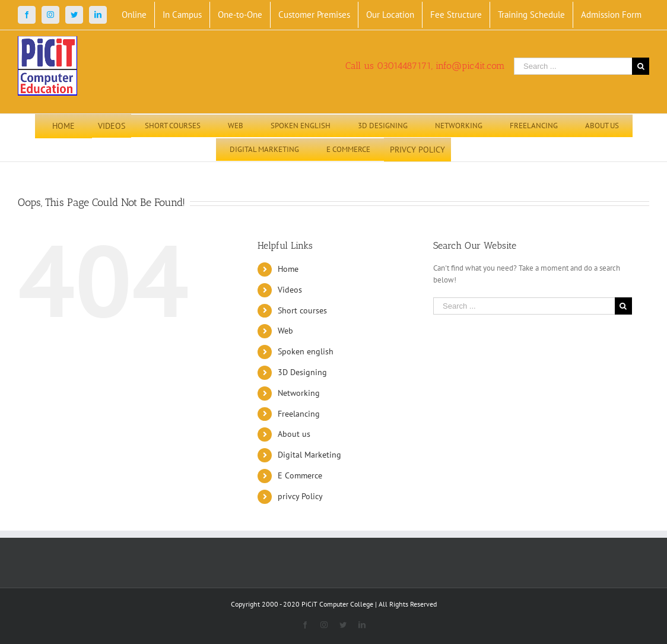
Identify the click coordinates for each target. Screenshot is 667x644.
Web (285, 331)
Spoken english (306, 351)
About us (294, 434)
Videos (290, 290)
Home (288, 269)
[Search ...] (573, 66)
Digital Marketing (309, 455)
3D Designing (302, 372)
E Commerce (300, 475)
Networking (299, 393)
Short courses (302, 310)
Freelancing (299, 414)
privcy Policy (300, 496)
